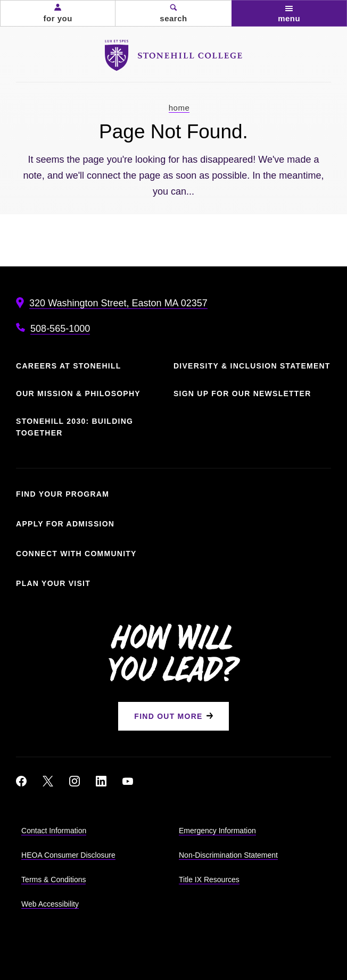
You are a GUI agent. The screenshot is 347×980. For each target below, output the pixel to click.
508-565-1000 (60, 329)
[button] (58, 13)
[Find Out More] (173, 716)
